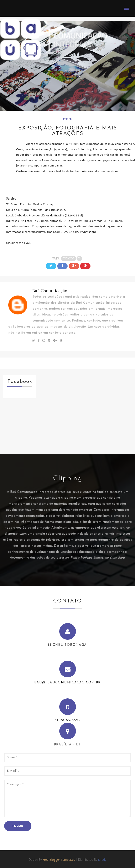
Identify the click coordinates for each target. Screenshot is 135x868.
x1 (79, 259)
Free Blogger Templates (59, 860)
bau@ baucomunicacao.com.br (67, 683)
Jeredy (102, 860)
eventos (68, 119)
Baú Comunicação (50, 291)
